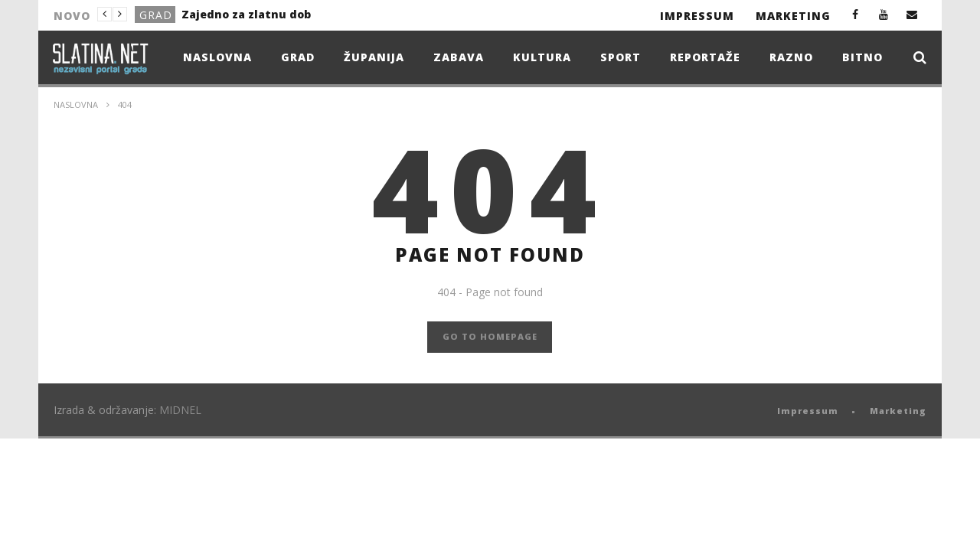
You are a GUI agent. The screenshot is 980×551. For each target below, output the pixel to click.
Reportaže (705, 57)
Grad (156, 15)
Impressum (697, 16)
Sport (621, 57)
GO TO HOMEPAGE (490, 336)
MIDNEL (180, 410)
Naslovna (217, 57)
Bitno (862, 57)
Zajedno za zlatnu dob (246, 14)
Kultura (542, 57)
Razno (791, 57)
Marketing (793, 16)
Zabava (459, 57)
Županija (374, 57)
